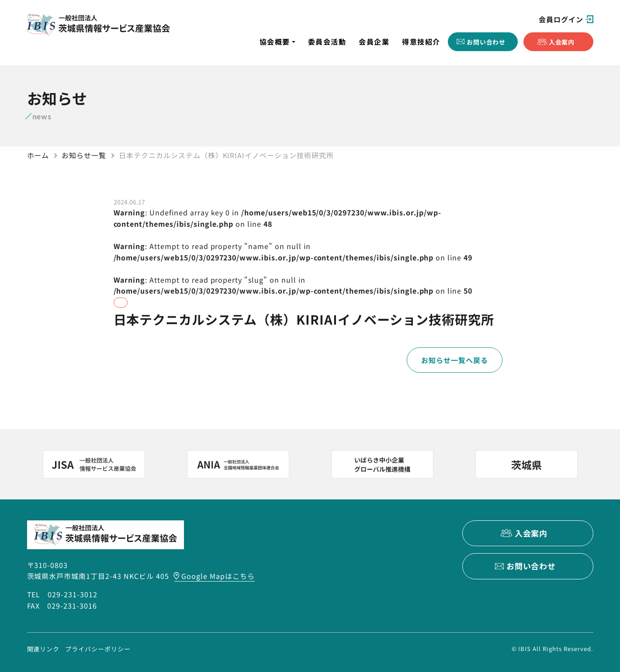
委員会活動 (327, 42)
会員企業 (374, 42)
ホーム (38, 155)
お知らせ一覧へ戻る (455, 360)
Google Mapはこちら (218, 576)
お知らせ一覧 (84, 155)
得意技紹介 (421, 42)
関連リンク (43, 649)
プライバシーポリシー (98, 649)
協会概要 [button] (275, 42)
